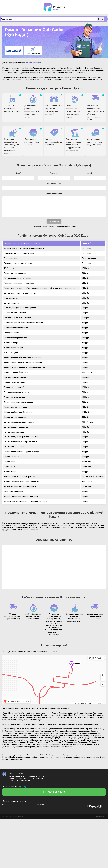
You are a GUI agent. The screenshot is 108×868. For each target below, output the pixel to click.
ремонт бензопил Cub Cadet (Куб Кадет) (62, 165)
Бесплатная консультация (15, 805)
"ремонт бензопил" (33, 63)
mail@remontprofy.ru (45, 808)
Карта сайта (101, 820)
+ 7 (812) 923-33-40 (56, 796)
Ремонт (15, 820)
